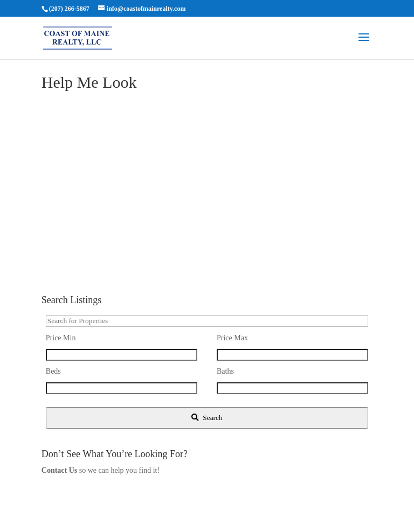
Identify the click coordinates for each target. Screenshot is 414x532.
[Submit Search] (207, 418)
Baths (225, 371)
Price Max (232, 338)
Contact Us (60, 470)
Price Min (61, 338)
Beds (53, 371)
